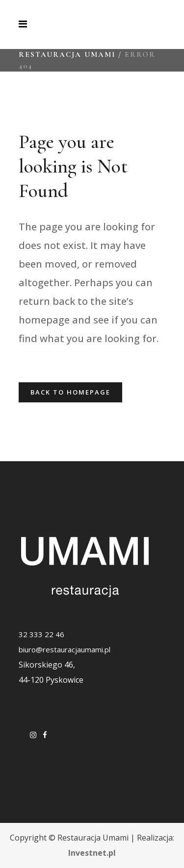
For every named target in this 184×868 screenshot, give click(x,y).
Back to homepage (70, 392)
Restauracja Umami (67, 54)
